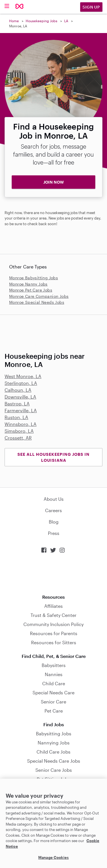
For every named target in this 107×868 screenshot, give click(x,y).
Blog (54, 522)
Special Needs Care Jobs (54, 761)
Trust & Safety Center (53, 615)
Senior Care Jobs (54, 770)
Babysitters (54, 665)
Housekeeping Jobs (42, 21)
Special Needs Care (53, 692)
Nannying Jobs (54, 743)
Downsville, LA (20, 397)
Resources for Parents (54, 633)
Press (54, 533)
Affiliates (53, 606)
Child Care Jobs (53, 752)
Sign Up (91, 7)
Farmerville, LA (21, 410)
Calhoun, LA (18, 390)
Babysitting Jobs (54, 733)
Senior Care (53, 702)
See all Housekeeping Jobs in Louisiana (53, 457)
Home (14, 21)
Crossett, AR (18, 438)
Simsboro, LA (19, 431)
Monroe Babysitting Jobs (34, 278)
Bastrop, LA (17, 404)
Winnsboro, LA (21, 424)
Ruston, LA (16, 417)
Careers (53, 510)
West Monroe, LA (23, 376)
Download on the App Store (54, 574)
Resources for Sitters (54, 642)
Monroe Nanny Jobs (28, 284)
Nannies (54, 674)
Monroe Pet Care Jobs (31, 290)
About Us (54, 499)
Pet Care (54, 711)
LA (66, 21)
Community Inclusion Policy (53, 624)
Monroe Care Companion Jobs (39, 296)
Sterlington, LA (21, 383)
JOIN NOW (54, 182)
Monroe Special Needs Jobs (37, 302)
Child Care (54, 683)
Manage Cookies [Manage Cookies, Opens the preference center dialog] (53, 857)
